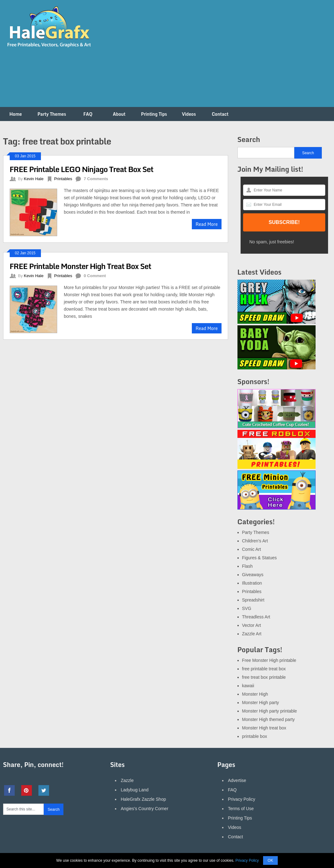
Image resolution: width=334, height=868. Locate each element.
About (119, 114)
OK (270, 860)
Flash (247, 566)
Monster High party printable (270, 711)
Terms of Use (241, 809)
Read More (207, 224)
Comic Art (252, 549)
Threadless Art (256, 617)
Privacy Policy (242, 799)
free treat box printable (264, 677)
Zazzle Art (252, 634)
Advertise (237, 780)
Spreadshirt (253, 600)
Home (16, 114)
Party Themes (52, 114)
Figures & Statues (259, 558)
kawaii (248, 686)
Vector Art (252, 625)
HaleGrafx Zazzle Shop (144, 799)
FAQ (88, 114)
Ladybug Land (135, 790)
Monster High (255, 694)
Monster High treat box (264, 728)
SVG (247, 608)
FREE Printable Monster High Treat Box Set (80, 266)
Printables (63, 179)
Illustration (252, 583)
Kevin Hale (34, 179)
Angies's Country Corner (145, 809)
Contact (220, 114)
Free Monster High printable (269, 660)
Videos (189, 114)
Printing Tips (154, 114)
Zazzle (127, 780)
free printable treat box (264, 669)
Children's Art (255, 541)
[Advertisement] (217, 57)
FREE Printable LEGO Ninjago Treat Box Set (82, 169)
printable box (255, 736)
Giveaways (253, 575)
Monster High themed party (269, 719)
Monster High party (261, 703)
